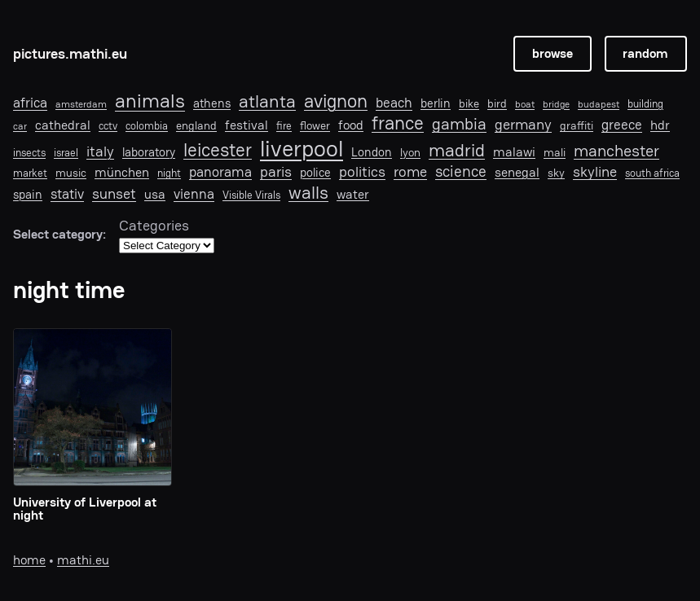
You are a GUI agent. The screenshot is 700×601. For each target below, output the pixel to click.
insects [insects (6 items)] (29, 153)
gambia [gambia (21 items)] (459, 124)
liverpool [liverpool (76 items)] (302, 149)
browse (553, 54)
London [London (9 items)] (372, 152)
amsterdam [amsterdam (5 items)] (81, 104)
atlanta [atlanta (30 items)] (267, 102)
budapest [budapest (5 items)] (599, 104)
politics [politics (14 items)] (362, 171)
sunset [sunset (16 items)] (114, 194)
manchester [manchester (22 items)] (616, 151)
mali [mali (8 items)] (555, 153)
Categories (154, 226)
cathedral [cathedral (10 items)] (63, 126)
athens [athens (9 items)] (212, 103)
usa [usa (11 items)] (155, 195)
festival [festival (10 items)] (247, 126)
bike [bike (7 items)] (469, 103)
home (29, 560)
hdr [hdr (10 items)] (660, 126)
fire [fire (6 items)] (284, 126)
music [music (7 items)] (71, 173)
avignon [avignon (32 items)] (336, 101)
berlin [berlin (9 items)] (436, 103)
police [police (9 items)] (315, 173)
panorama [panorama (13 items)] (220, 172)
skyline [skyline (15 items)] (595, 172)
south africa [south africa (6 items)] (652, 173)
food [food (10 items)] (351, 126)
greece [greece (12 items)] (622, 125)
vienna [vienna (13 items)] (194, 194)
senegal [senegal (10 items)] (517, 173)
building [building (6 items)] (645, 104)
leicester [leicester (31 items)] (218, 150)
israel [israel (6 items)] (66, 153)
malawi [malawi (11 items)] (514, 152)
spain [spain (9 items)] (28, 195)
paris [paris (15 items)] (276, 172)
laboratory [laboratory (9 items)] (149, 152)
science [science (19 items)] (461, 171)
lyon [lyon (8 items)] (410, 153)
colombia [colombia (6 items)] (147, 126)
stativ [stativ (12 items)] (67, 194)
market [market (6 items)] (30, 173)
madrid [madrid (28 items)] (457, 150)
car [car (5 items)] (20, 126)
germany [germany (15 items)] (523, 125)
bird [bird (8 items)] (497, 104)
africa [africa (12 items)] (30, 103)
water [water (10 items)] (353, 195)
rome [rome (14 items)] (410, 171)
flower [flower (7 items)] (315, 125)
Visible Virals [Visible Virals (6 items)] (251, 195)
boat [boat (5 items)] (525, 104)
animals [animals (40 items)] (150, 101)
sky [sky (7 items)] (556, 173)
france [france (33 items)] (398, 123)
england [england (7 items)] (196, 125)
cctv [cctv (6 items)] (108, 126)
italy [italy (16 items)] (100, 151)
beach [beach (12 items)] (394, 103)
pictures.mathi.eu (70, 53)
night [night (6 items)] (169, 173)
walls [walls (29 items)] (308, 193)
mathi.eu (83, 560)
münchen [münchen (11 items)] (122, 173)
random (645, 54)
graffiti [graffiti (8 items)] (577, 126)
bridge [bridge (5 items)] (556, 104)
